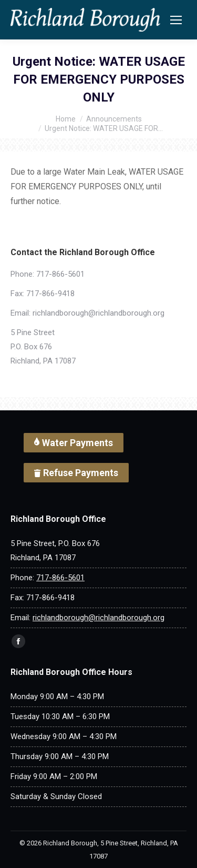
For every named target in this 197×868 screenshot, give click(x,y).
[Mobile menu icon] (176, 20)
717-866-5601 (60, 274)
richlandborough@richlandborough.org (98, 313)
